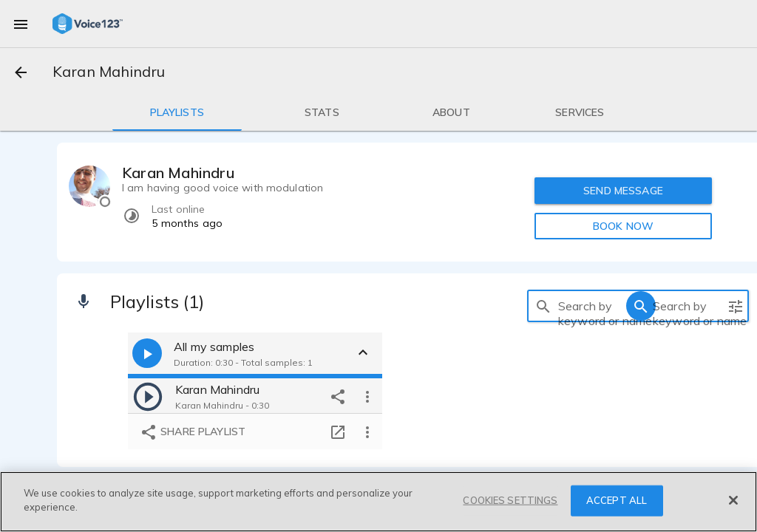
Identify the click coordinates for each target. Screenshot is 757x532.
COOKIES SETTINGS (510, 500)
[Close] (733, 500)
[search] (543, 306)
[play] (148, 396)
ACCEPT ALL (617, 500)
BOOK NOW (623, 226)
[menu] (21, 24)
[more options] (367, 396)
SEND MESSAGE (623, 191)
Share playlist (193, 432)
